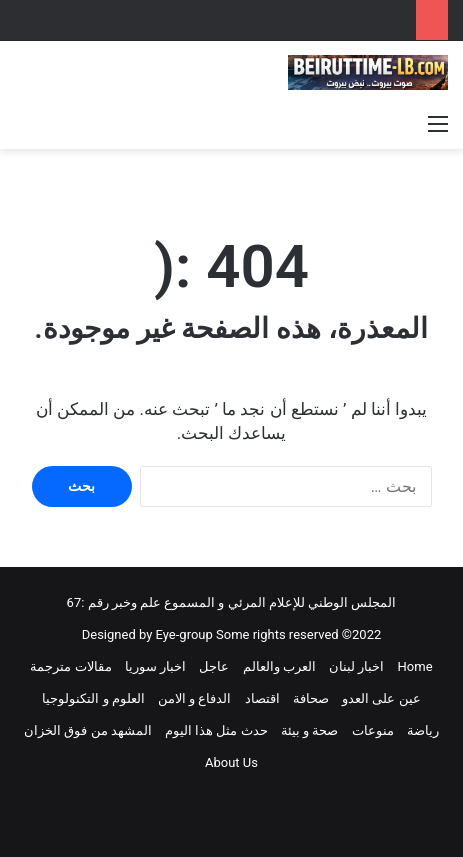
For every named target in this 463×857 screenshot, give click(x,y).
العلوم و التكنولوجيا (93, 698)
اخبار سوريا (155, 666)
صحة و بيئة (309, 730)
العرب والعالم (279, 666)
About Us (231, 762)
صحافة (311, 698)
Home (415, 666)
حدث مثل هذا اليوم (216, 730)
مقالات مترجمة (70, 666)
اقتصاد (262, 698)
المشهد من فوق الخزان (88, 730)
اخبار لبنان (356, 666)
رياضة (423, 730)
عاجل (214, 666)
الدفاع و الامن (194, 698)
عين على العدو (381, 698)
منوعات (373, 730)
